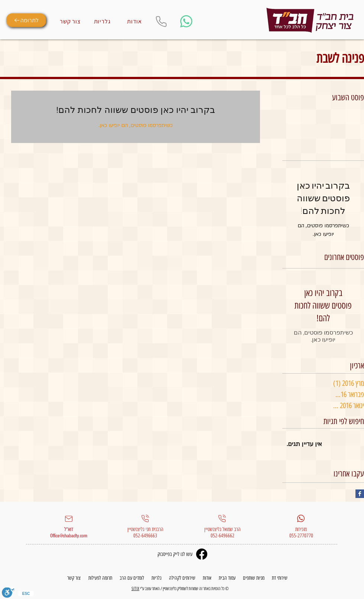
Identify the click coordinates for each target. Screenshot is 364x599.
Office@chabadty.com (69, 536)
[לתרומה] (26, 20)
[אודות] (134, 21)
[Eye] (310, 20)
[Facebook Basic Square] (360, 494)
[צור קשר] (70, 21)
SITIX (135, 589)
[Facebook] (202, 554)
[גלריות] (102, 21)
